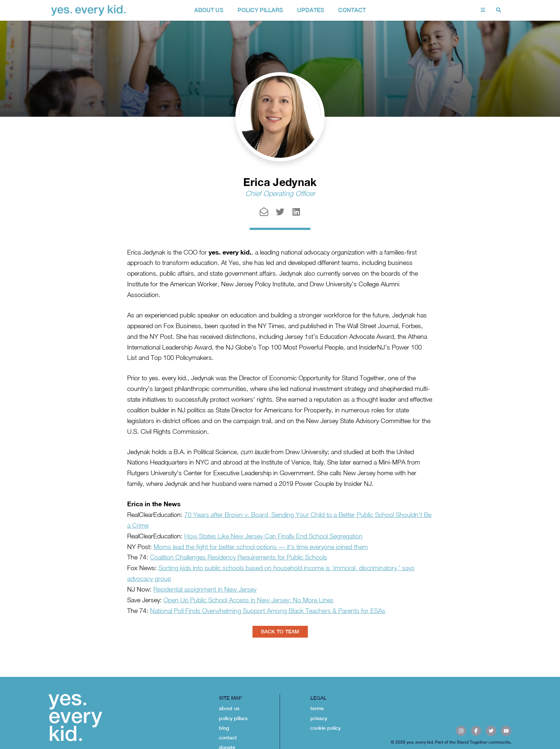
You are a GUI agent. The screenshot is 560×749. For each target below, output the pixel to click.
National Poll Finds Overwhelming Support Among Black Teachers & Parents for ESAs (268, 611)
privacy (319, 718)
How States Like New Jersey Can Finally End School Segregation (273, 536)
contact (352, 10)
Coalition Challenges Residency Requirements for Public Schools (239, 557)
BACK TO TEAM (280, 632)
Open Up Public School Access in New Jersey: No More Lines (249, 600)
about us (209, 10)
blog (224, 728)
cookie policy (326, 728)
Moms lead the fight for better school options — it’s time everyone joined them (261, 547)
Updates (311, 10)
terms (317, 708)
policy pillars (260, 10)
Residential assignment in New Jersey (205, 589)
